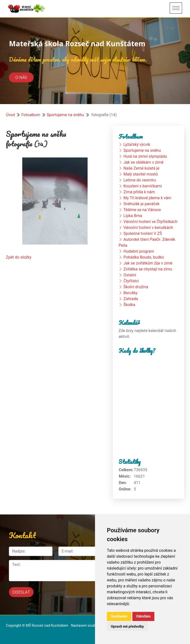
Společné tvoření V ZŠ (143, 233)
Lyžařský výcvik (137, 144)
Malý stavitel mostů (141, 174)
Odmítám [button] (143, 616)
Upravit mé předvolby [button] (127, 626)
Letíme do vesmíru (140, 180)
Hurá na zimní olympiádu (145, 156)
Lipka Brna (133, 216)
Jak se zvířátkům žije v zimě (148, 263)
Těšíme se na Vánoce (142, 210)
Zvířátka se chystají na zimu (148, 269)
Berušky (131, 293)
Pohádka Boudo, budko (144, 257)
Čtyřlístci (131, 281)
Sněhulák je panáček (142, 204)
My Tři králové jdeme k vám (147, 198)
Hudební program (139, 251)
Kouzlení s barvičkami (143, 186)
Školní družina (136, 287)
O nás (21, 77)
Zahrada (131, 299)
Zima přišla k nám (139, 192)
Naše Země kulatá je (141, 168)
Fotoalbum (31, 115)
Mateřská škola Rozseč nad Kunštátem (77, 43)
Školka (129, 305)
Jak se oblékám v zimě (143, 162)
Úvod (10, 115)
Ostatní (130, 275)
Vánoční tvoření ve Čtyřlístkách (150, 222)
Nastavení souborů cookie (92, 626)
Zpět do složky (19, 257)
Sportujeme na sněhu (65, 115)
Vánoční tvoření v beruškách (148, 228)
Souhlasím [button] (119, 616)
